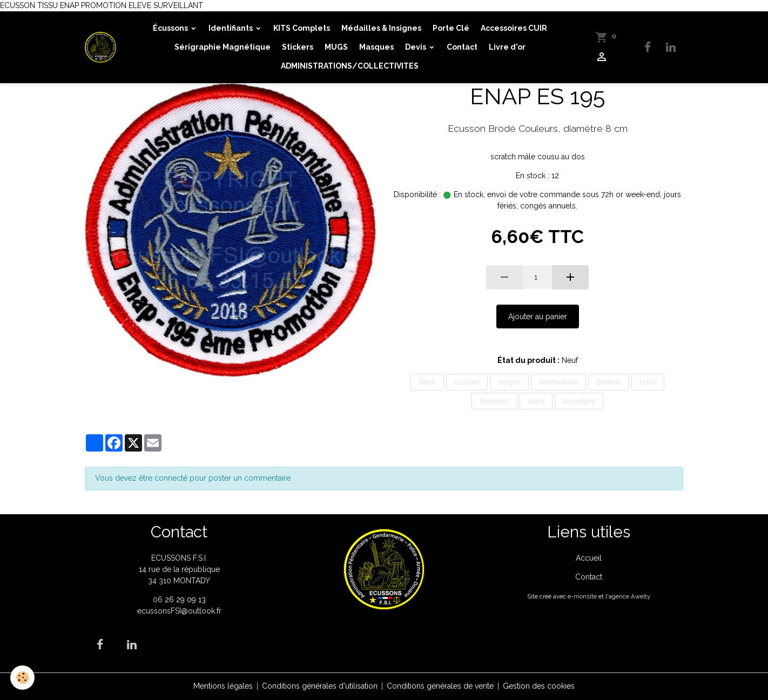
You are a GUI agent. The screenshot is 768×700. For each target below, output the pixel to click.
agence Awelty (629, 596)
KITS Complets (302, 28)
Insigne (509, 382)
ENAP (648, 382)
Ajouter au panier (538, 317)
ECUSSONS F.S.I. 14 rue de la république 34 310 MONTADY (179, 569)
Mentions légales (223, 686)
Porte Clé (451, 28)
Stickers (298, 47)
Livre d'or (507, 47)
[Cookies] (23, 678)
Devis (416, 47)
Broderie (609, 382)
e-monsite (582, 596)
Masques (376, 47)
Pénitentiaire (558, 382)
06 (159, 600)
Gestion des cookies (539, 686)
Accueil (589, 558)
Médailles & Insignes (381, 28)
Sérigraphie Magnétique (223, 47)
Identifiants (231, 28)
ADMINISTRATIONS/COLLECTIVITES (350, 66)
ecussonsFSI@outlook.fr (179, 611)
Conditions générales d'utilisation (320, 686)
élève (536, 401)
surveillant (579, 401)
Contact (462, 47)
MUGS (336, 47)
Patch (427, 382)
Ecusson (467, 382)
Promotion (494, 401)
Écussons (171, 28)
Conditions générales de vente (440, 686)
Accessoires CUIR (514, 28)
